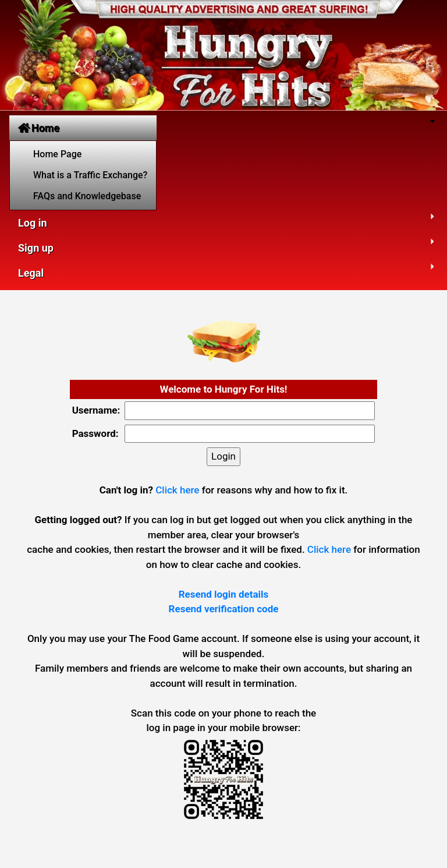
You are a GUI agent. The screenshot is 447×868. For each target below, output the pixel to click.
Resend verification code (224, 609)
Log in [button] (33, 223)
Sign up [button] (36, 248)
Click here (177, 490)
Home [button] (39, 128)
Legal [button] (31, 273)
